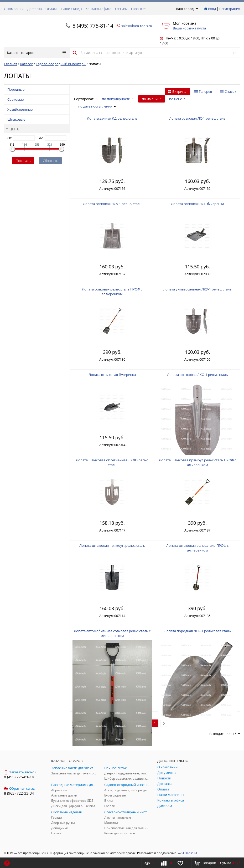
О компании (14, 9)
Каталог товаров (36, 53)
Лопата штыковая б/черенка (112, 375)
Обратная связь (19, 788)
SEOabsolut (189, 853)
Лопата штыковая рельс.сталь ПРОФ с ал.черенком (197, 548)
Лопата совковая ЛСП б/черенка (198, 204)
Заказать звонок (20, 772)
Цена (12, 129)
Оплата (51, 9)
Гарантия (139, 9)
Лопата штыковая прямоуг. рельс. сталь (112, 545)
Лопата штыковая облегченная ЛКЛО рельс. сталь (112, 462)
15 (236, 734)
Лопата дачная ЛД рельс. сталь (112, 118)
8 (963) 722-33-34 (19, 793)
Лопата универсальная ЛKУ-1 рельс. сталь (197, 289)
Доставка (35, 9)
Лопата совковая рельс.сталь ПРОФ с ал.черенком (112, 292)
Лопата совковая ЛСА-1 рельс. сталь (112, 204)
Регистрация (230, 9)
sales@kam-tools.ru (137, 26)
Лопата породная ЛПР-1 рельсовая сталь (198, 631)
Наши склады (71, 9)
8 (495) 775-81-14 (93, 26)
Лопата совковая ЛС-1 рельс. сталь (197, 118)
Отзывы (121, 9)
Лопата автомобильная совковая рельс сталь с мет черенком (112, 633)
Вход (212, 9)
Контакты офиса (98, 9)
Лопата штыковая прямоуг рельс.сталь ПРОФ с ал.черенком (198, 462)
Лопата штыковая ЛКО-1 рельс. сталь (198, 375)
